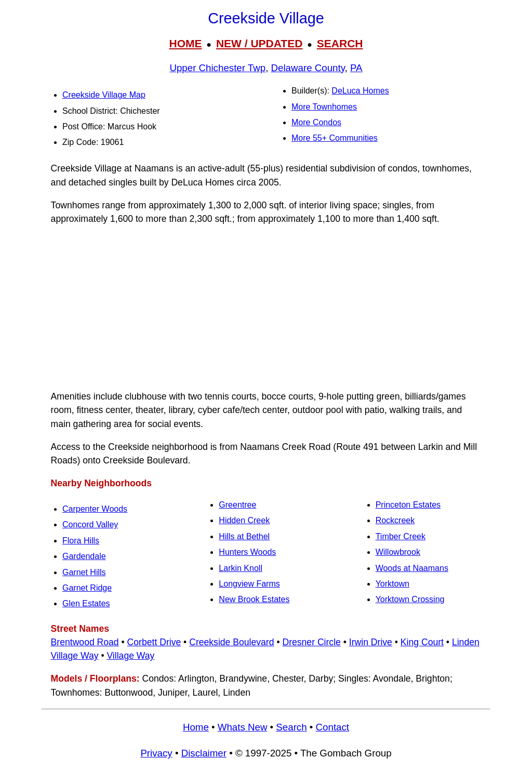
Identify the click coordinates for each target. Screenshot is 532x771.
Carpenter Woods (95, 509)
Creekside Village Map (104, 95)
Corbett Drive (154, 642)
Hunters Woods (247, 552)
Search (291, 727)
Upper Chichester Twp (217, 68)
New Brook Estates (254, 599)
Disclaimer (204, 753)
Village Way (130, 656)
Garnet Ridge (87, 588)
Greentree (237, 505)
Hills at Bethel (244, 536)
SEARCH (340, 43)
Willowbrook (398, 552)
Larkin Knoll (241, 568)
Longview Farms (249, 584)
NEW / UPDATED (259, 43)
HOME (185, 43)
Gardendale (84, 556)
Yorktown (393, 584)
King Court (422, 642)
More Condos (316, 122)
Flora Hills (81, 541)
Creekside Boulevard (231, 642)
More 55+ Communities (335, 138)
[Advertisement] (266, 308)
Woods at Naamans (412, 568)
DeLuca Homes (360, 91)
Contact (332, 727)
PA (356, 68)
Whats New (243, 727)
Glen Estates (86, 603)
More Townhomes (324, 107)
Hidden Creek (244, 520)
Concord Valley (90, 524)
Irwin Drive (371, 642)
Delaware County (308, 68)
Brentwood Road (85, 642)
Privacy (156, 753)
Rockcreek (395, 520)
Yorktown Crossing (410, 599)
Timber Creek (401, 536)
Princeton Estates (408, 505)
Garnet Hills (84, 572)
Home (196, 727)
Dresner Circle (311, 642)
